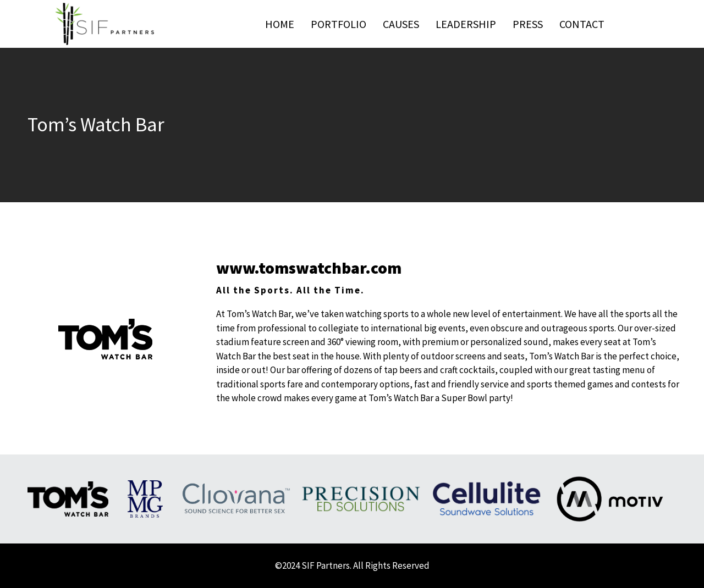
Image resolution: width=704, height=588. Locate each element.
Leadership (466, 24)
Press (528, 24)
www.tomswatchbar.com (309, 268)
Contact (582, 24)
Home (280, 24)
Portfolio (339, 24)
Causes (401, 24)
